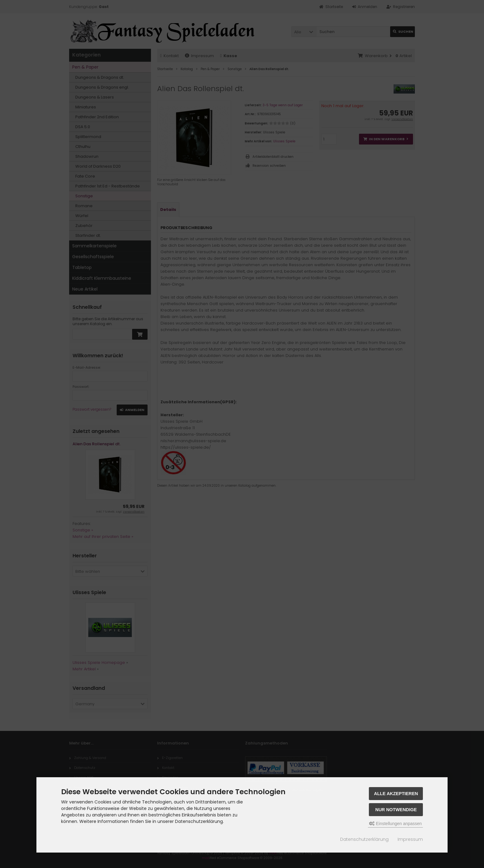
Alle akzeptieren (396, 794)
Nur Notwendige (396, 810)
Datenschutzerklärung (364, 839)
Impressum (410, 839)
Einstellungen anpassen (396, 824)
